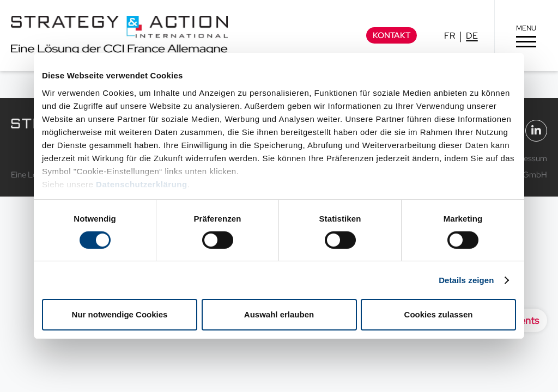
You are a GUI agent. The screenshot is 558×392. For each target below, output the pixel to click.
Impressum (527, 158)
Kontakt (392, 35)
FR (450, 36)
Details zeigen (466, 280)
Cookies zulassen (439, 314)
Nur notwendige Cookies (120, 314)
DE (472, 36)
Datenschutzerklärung (142, 184)
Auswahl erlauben (279, 314)
